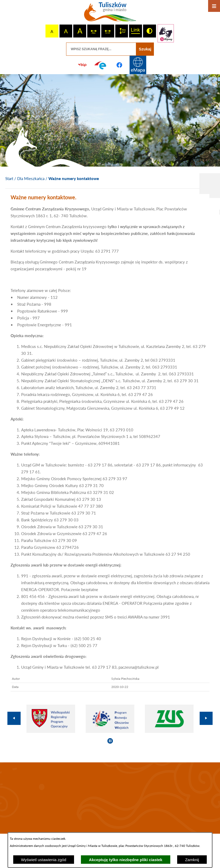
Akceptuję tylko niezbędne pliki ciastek (126, 860)
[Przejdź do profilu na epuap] (101, 65)
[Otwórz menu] (214, 6)
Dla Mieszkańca (31, 178)
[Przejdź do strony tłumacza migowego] (166, 33)
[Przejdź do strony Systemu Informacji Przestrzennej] (138, 65)
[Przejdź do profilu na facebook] (119, 65)
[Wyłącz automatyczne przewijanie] (110, 741)
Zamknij (192, 860)
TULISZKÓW (110, 798)
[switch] (94, 31)
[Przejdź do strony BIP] (82, 65)
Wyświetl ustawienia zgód (44, 860)
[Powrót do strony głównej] (9, 179)
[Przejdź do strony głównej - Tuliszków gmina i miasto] (110, 14)
